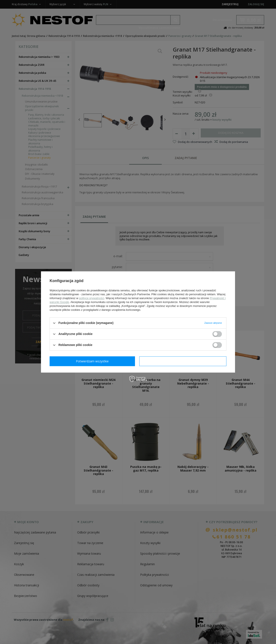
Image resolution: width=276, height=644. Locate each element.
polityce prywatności (92, 298)
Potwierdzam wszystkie (184, 361)
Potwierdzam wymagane (93, 361)
